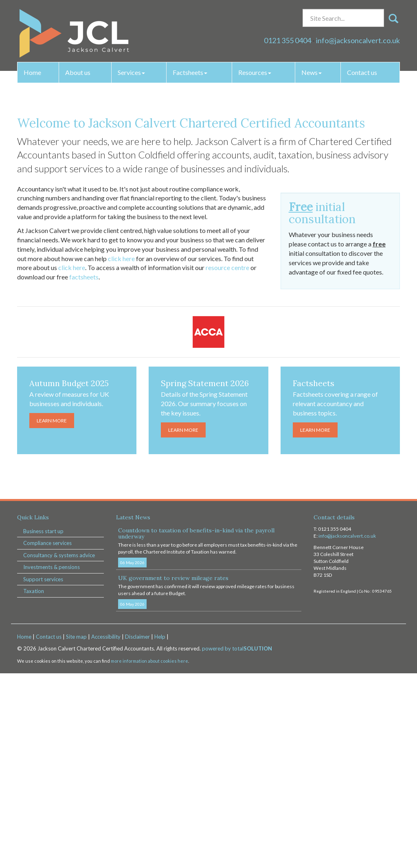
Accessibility (106, 831)
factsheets (84, 471)
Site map (76, 831)
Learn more (52, 615)
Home (32, 72)
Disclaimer (137, 831)
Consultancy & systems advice (59, 749)
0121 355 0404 (288, 40)
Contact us (362, 72)
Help (160, 831)
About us (78, 72)
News (312, 72)
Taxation (34, 785)
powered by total (237, 843)
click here (121, 453)
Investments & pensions (52, 761)
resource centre (227, 462)
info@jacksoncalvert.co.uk (358, 40)
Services (131, 72)
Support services (43, 774)
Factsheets (190, 72)
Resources (255, 72)
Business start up (43, 725)
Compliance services (47, 737)
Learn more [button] (209, 230)
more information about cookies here (149, 855)
